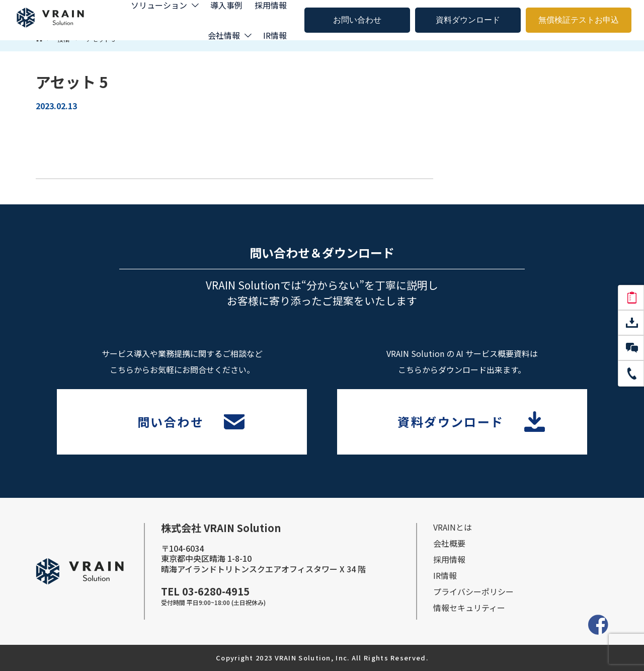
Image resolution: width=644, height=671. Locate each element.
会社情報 (224, 35)
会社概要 (449, 543)
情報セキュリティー (469, 608)
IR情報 (275, 35)
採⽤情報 (449, 559)
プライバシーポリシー (473, 591)
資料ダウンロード (468, 20)
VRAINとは (453, 527)
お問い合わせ (357, 20)
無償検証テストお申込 (579, 20)
